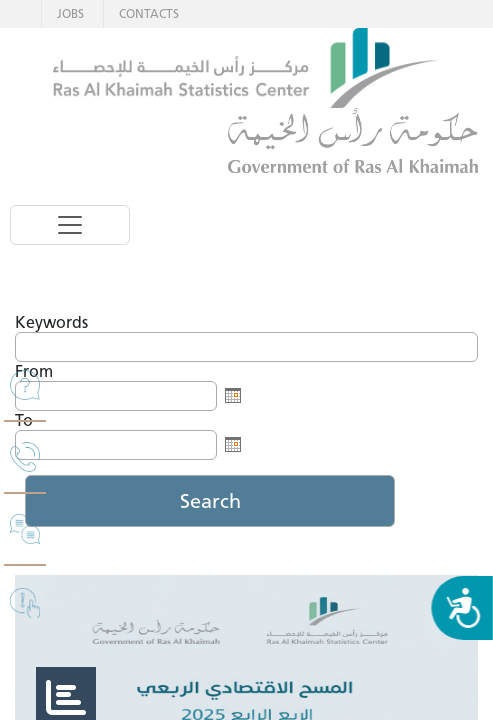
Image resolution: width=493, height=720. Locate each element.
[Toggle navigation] (70, 225)
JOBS (70, 13)
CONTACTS (149, 13)
